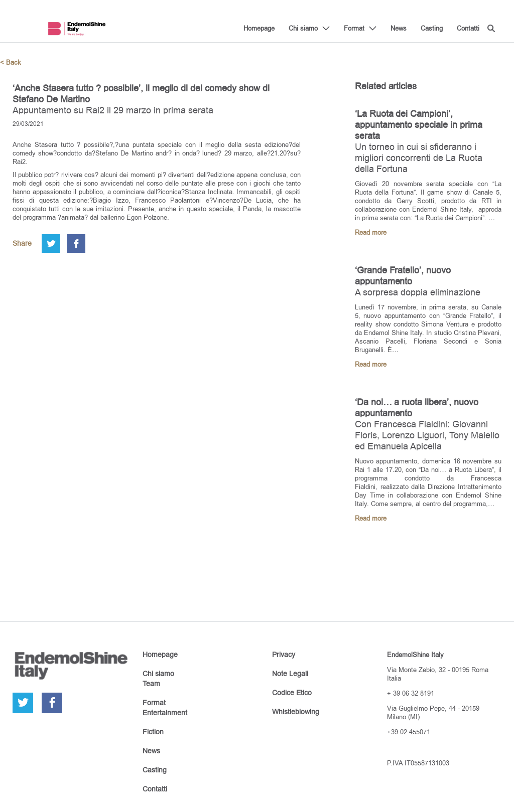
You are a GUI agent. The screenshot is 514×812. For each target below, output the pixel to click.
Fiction (153, 732)
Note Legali (290, 674)
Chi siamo (303, 28)
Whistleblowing (296, 712)
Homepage (259, 28)
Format (354, 28)
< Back (11, 62)
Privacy (284, 655)
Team (151, 684)
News (399, 28)
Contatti (468, 28)
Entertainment (165, 713)
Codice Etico (292, 693)
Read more (371, 232)
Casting (432, 28)
